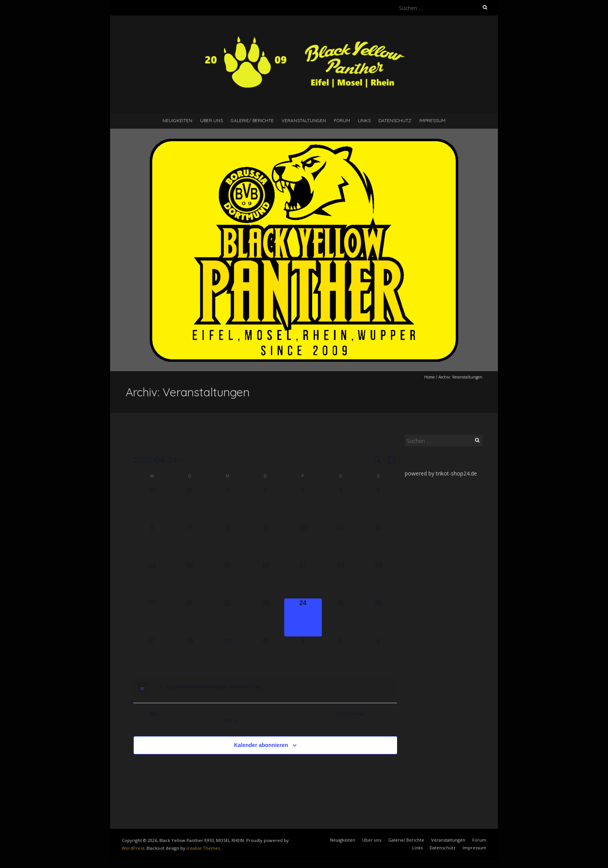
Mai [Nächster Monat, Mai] (234, 721)
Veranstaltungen (304, 120)
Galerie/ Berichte (252, 120)
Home (429, 377)
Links (364, 120)
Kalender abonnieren (261, 745)
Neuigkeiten (177, 120)
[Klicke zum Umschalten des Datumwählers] (159, 460)
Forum (342, 120)
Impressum (432, 120)
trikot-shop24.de (456, 473)
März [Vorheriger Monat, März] (155, 714)
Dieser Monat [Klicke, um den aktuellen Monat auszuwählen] (353, 714)
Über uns (212, 120)
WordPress (133, 848)
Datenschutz (395, 120)
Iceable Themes (203, 848)
